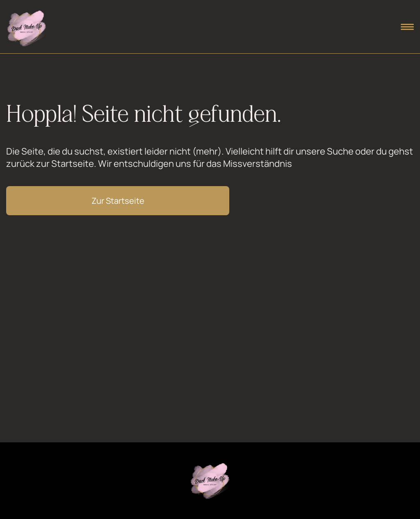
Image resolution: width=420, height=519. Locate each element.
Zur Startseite (118, 201)
